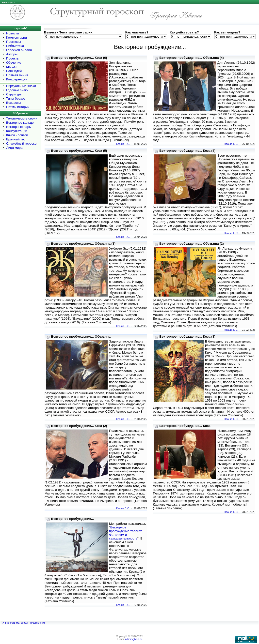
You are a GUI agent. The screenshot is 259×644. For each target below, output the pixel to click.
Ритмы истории (18, 107)
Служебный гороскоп (22, 143)
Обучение (14, 63)
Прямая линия (17, 75)
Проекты (13, 58)
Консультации (17, 131)
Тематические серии (22, 118)
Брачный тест (16, 139)
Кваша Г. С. (123, 144)
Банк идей (14, 71)
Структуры (14, 94)
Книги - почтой (17, 135)
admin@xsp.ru (134, 639)
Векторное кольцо (20, 123)
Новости (13, 33)
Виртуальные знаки (21, 86)
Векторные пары (19, 127)
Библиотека (15, 46)
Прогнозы (14, 42)
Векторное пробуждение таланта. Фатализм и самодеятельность (126, 533)
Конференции (17, 79)
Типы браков (16, 98)
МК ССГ (12, 67)
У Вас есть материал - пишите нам (24, 623)
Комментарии (16, 37)
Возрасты (13, 103)
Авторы (12, 54)
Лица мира (14, 148)
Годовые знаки (17, 90)
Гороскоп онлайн (19, 50)
